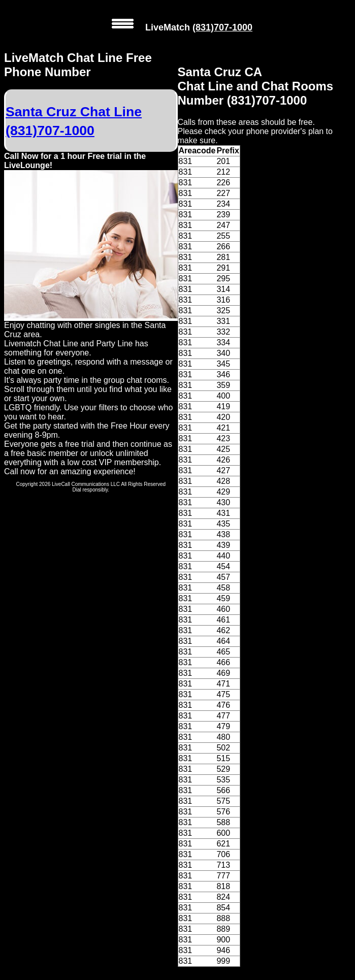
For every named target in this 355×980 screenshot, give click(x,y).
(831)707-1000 (222, 27)
